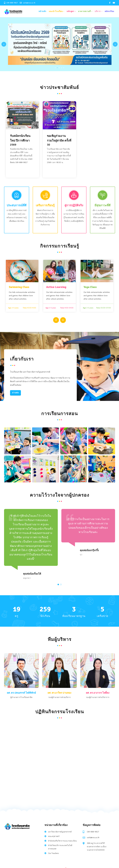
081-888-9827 (93, 832)
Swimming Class (19, 287)
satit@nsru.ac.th (93, 838)
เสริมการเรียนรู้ (45, 205)
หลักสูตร (70, 11)
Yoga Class (90, 287)
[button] (58, 585)
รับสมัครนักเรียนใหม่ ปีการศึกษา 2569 (20, 140)
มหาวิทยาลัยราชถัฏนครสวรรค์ (61, 832)
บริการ (98, 11)
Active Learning (56, 287)
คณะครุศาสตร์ (54, 837)
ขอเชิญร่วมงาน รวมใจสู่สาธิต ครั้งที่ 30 (59, 140)
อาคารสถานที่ (84, 11)
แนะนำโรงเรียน (56, 11)
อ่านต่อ (15, 393)
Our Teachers (54, 857)
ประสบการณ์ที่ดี (17, 205)
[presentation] (56, 320)
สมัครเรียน (109, 11)
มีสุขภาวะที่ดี (103, 205)
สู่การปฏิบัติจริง (74, 205)
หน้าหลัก (42, 11)
